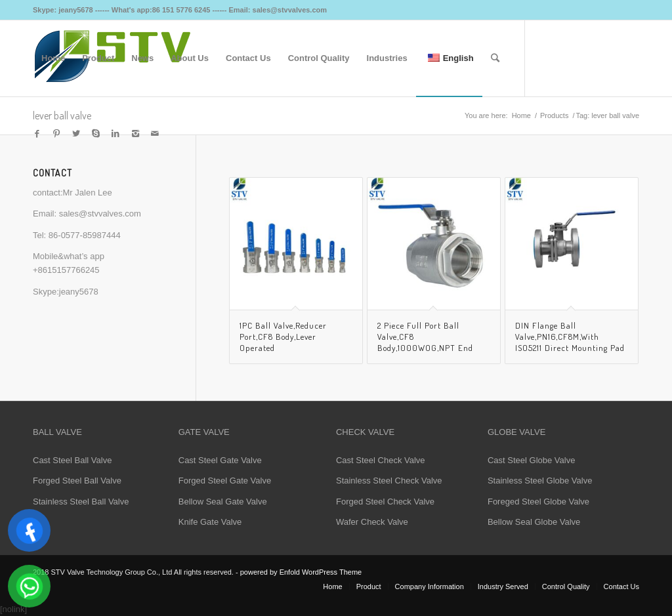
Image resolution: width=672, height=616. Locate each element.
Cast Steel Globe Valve (531, 460)
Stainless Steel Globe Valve (540, 481)
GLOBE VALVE (516, 432)
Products (554, 115)
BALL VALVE (57, 432)
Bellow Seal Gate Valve (223, 502)
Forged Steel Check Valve (385, 502)
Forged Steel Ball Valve (77, 481)
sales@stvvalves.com (100, 214)
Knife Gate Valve (210, 522)
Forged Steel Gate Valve (225, 481)
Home (521, 115)
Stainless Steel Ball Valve (81, 502)
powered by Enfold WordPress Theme (301, 572)
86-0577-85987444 (85, 235)
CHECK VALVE (365, 432)
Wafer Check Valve (372, 522)
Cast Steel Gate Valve (220, 460)
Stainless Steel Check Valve (389, 481)
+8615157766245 (66, 270)
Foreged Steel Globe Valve (538, 502)
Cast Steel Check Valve (381, 460)
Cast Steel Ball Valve (72, 460)
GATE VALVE (204, 432)
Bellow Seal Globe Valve (534, 522)
